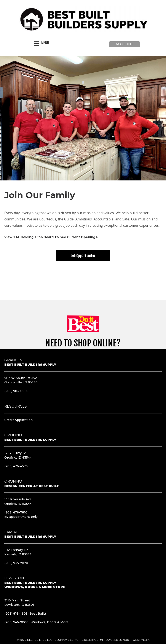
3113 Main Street (17, 600)
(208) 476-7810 (16, 512)
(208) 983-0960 (16, 391)
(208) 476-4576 (16, 466)
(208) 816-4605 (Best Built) (25, 614)
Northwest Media (136, 640)
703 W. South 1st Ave (21, 378)
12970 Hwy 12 (15, 453)
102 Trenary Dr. (16, 550)
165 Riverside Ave (18, 499)
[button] (124, 44)
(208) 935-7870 (16, 563)
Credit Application (18, 420)
